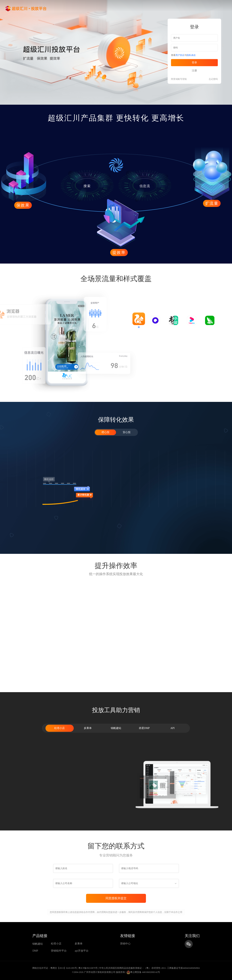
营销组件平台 (59, 951)
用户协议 (180, 55)
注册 (194, 70)
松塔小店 (56, 944)
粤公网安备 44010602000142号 (143, 972)
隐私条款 (191, 55)
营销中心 (125, 944)
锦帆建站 (38, 944)
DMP (35, 951)
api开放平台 (81, 951)
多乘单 (79, 944)
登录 (194, 62)
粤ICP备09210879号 (88, 968)
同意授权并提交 (116, 898)
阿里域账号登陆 (179, 79)
